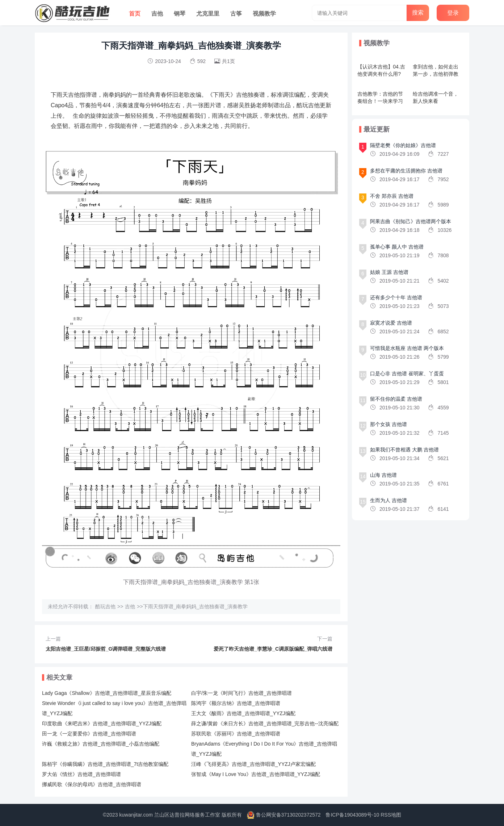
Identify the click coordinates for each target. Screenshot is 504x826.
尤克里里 (208, 14)
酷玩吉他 (105, 606)
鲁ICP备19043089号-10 (352, 815)
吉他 (157, 14)
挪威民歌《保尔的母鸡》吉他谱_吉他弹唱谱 (92, 784)
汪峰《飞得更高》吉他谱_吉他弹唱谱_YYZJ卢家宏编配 (253, 764)
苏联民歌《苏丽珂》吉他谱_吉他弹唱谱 (236, 734)
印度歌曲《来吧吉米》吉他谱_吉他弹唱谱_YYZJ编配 (102, 723)
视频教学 (264, 14)
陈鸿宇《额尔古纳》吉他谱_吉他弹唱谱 (236, 703)
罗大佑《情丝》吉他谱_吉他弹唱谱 (81, 774)
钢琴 (180, 14)
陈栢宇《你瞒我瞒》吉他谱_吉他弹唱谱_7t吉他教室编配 (105, 764)
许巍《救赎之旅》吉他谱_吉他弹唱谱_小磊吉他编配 (101, 744)
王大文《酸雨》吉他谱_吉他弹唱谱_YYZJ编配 (243, 713)
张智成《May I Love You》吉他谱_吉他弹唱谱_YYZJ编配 (256, 774)
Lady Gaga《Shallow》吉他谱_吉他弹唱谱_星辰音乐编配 (107, 693)
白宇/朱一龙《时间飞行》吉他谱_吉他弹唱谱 (241, 693)
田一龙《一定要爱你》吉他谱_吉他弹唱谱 (89, 734)
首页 (135, 14)
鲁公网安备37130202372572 (288, 815)
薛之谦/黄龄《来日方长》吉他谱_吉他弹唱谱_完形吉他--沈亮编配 (265, 723)
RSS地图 (391, 815)
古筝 (236, 14)
